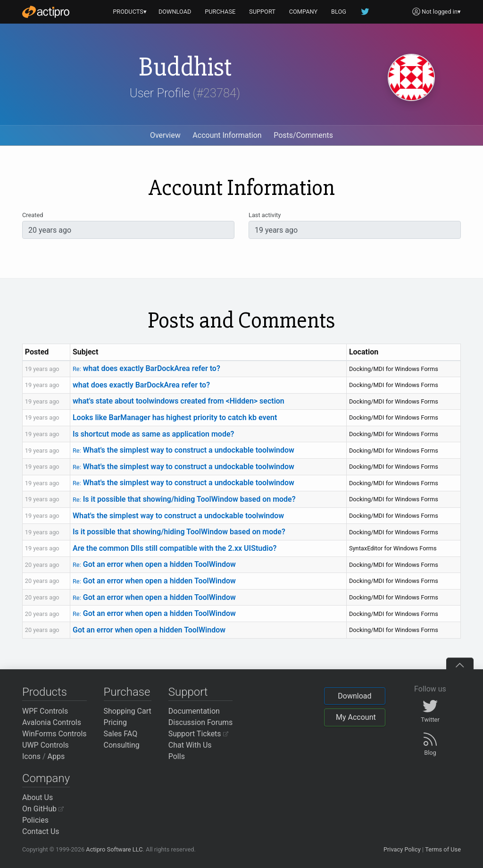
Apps (56, 756)
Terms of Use (443, 849)
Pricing (116, 722)
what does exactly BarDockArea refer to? (146, 368)
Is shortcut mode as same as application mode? (153, 434)
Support (188, 692)
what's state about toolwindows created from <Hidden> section (179, 401)
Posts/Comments (303, 135)
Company (46, 778)
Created (33, 215)
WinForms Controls (54, 734)
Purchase (127, 692)
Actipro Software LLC (114, 849)
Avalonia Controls (52, 722)
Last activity (265, 215)
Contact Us (41, 831)
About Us (37, 797)
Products (45, 692)
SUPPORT (262, 12)
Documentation (194, 711)
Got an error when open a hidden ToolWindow (154, 564)
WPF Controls (45, 711)
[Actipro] (46, 12)
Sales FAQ (121, 734)
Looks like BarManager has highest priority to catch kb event (175, 417)
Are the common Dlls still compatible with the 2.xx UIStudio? (175, 548)
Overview (165, 135)
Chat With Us (190, 745)
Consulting (122, 745)
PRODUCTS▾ (130, 12)
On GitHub (43, 809)
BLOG (339, 12)
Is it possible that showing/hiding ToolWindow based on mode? (184, 499)
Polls (177, 756)
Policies (35, 820)
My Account (356, 717)
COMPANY (304, 12)
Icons (31, 756)
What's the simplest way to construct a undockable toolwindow (183, 450)
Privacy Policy (402, 849)
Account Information (227, 135)
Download (354, 696)
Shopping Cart (128, 711)
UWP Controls (46, 745)
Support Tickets (198, 734)
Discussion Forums (201, 722)
